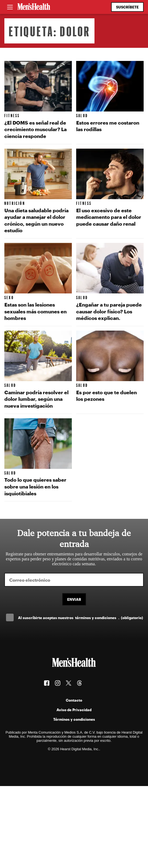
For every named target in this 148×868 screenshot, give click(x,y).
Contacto (74, 700)
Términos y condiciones (74, 719)
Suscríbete (127, 7)
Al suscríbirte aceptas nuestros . (81, 618)
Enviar (74, 599)
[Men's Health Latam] (34, 7)
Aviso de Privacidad (74, 710)
